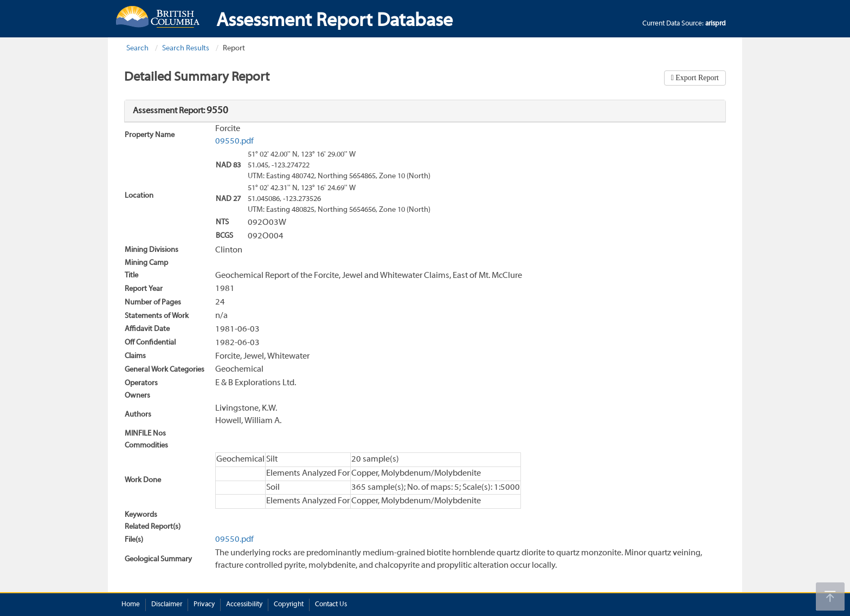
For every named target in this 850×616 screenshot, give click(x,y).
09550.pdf (234, 141)
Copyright (289, 605)
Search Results (186, 48)
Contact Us (331, 605)
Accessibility (244, 605)
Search (137, 48)
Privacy (204, 605)
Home (131, 605)
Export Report (696, 78)
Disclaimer (167, 605)
